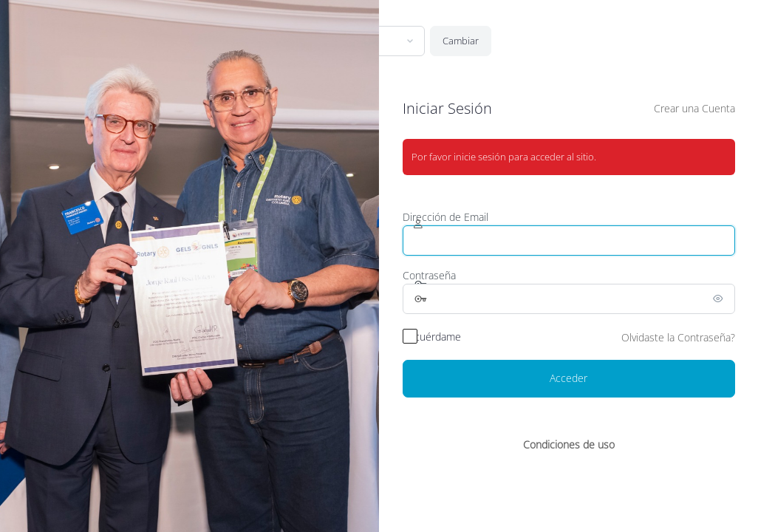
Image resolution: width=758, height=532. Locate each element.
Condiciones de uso (569, 444)
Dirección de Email (445, 217)
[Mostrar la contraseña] (720, 299)
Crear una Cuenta (694, 108)
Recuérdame (432, 337)
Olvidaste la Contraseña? (678, 337)
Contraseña (429, 275)
